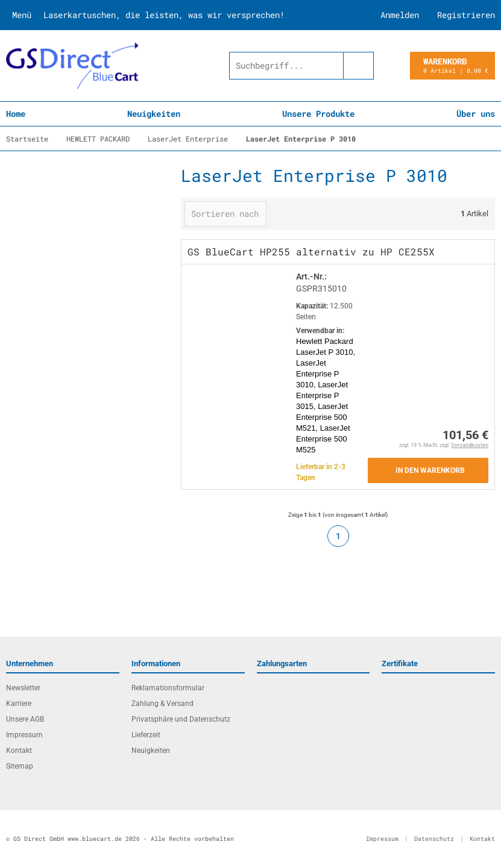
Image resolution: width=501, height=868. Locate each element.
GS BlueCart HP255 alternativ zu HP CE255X (311, 251)
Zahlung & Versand (162, 704)
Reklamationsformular (168, 688)
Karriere (19, 704)
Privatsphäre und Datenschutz (181, 719)
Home (16, 114)
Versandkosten (470, 445)
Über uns (476, 114)
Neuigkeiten (154, 114)
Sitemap (20, 766)
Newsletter (23, 688)
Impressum (24, 735)
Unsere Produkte (318, 114)
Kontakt (19, 751)
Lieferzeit (146, 735)
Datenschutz (434, 839)
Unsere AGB (25, 719)
